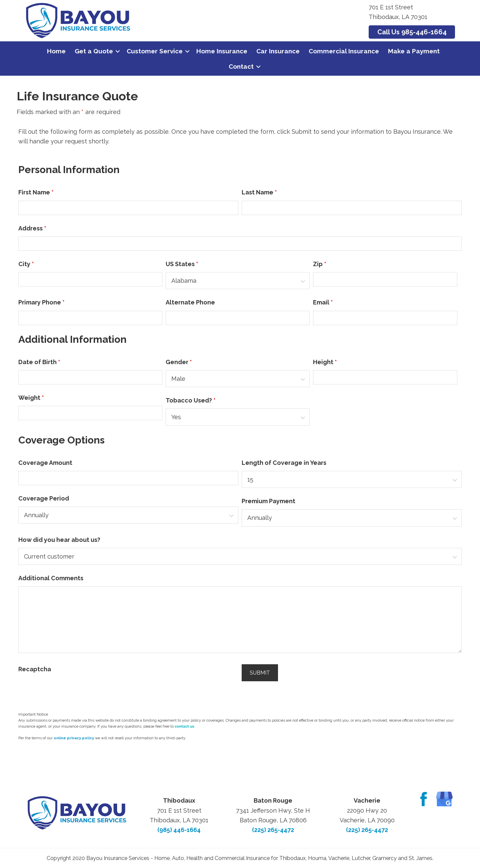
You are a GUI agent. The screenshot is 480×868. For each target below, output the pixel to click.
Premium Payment (268, 501)
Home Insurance (222, 51)
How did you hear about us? (59, 540)
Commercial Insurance (344, 51)
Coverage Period (44, 498)
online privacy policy (74, 738)
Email (323, 302)
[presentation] (69, 690)
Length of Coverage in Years (284, 463)
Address (32, 228)
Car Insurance (278, 51)
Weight (31, 398)
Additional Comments (51, 578)
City (26, 264)
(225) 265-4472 (273, 830)
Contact (241, 66)
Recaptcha (35, 669)
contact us (184, 726)
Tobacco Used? (191, 400)
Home (56, 51)
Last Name (259, 192)
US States (182, 264)
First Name (36, 192)
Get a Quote (94, 51)
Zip (320, 264)
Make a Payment (414, 51)
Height (325, 362)
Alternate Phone (190, 302)
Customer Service (155, 51)
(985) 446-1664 (179, 830)
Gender (179, 362)
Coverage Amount (45, 463)
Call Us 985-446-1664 (412, 32)
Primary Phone (41, 302)
